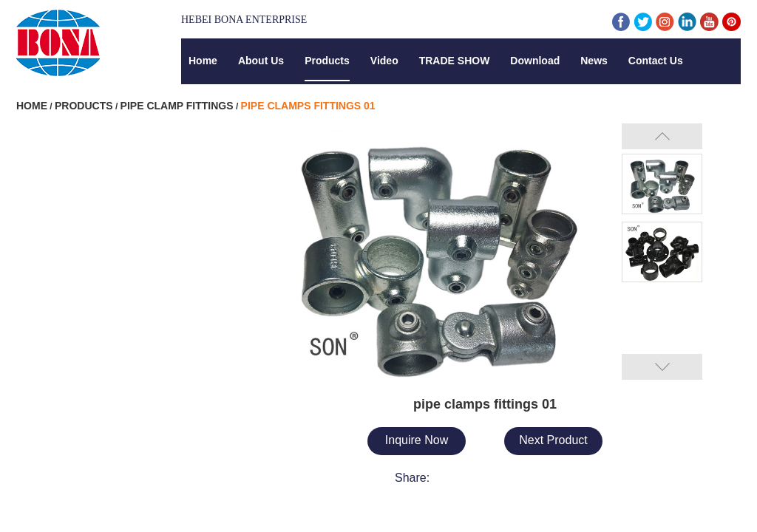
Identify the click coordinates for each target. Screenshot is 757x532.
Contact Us (656, 61)
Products (327, 61)
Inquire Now (417, 440)
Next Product (553, 440)
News (594, 61)
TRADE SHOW (455, 61)
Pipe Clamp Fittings (177, 106)
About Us (261, 61)
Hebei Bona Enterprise (244, 20)
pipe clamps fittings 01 (308, 106)
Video (384, 61)
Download (535, 61)
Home (203, 61)
